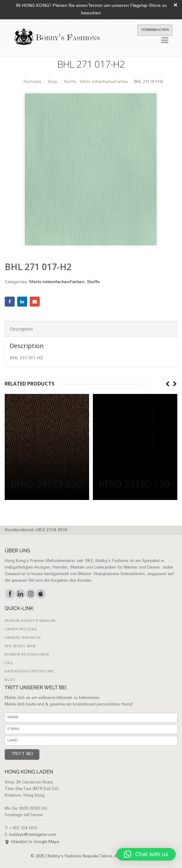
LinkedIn (22, 302)
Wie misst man (20, 646)
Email (35, 302)
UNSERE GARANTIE (23, 638)
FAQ (9, 663)
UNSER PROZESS (21, 630)
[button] (146, 854)
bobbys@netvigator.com (33, 835)
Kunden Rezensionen (27, 655)
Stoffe (93, 282)
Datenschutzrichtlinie (30, 672)
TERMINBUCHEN (155, 30)
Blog (10, 680)
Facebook (10, 302)
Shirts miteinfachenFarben (57, 282)
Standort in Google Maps (35, 842)
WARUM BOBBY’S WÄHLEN (30, 621)
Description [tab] (21, 329)
